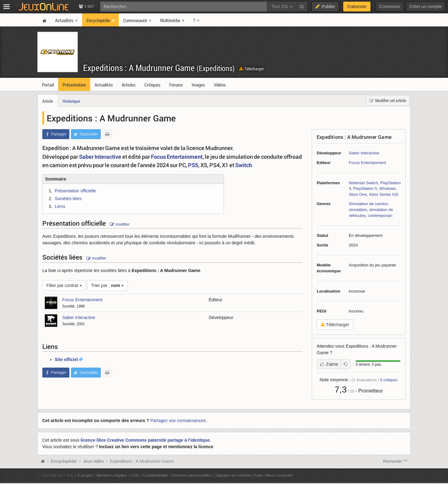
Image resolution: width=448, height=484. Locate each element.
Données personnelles (192, 475)
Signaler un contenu (233, 475)
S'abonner (357, 7)
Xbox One (358, 194)
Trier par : (108, 285)
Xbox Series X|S (384, 194)
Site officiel (66, 359)
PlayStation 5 (365, 188)
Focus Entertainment (367, 163)
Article (48, 101)
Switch (244, 165)
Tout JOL (282, 7)
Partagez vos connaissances (178, 421)
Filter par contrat (64, 285)
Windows (387, 188)
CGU (135, 475)
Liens (60, 206)
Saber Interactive (364, 153)
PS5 (193, 165)
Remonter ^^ (396, 461)
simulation (358, 210)
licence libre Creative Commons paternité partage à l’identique (145, 440)
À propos (85, 475)
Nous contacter (279, 475)
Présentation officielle (75, 191)
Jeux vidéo (93, 461)
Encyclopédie (64, 461)
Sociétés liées (68, 199)
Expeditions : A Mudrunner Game (159, 68)
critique (388, 380)
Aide (258, 475)
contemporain (380, 216)
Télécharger (252, 69)
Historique (71, 101)
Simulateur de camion (368, 204)
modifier (120, 224)
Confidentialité (155, 475)
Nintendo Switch (363, 183)
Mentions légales (112, 475)
